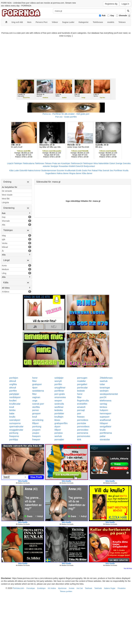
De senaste (7, 191)
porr (79, 413)
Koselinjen (66, 163)
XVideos (17, 292)
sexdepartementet (109, 394)
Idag (17, 235)
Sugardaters (51, 173)
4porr (35, 388)
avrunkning (38, 420)
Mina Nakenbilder (101, 163)
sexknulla (59, 404)
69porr (35, 423)
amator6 (81, 407)
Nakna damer (63, 173)
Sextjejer (54, 166)
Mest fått (6, 199)
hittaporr (104, 423)
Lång (17, 273)
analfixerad (105, 420)
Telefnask (89, 588)
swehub (104, 381)
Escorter (61, 170)
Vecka (17, 243)
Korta (17, 265)
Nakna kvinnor (34, 170)
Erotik (79, 170)
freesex (81, 417)
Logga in (125, 4)
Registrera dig (111, 4)
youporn (36, 430)
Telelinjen (18, 163)
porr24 (103, 397)
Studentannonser (49, 170)
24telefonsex (106, 378)
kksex (57, 420)
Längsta (5, 202)
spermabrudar (16, 427)
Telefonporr (88, 163)
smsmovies (60, 397)
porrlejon (14, 378)
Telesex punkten (66, 591)
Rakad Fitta (97, 170)
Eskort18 (79, 166)
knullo (12, 417)
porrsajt (81, 410)
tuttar (102, 384)
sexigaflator (105, 427)
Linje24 (10, 163)
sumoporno (15, 423)
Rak (104, 15)
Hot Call (80, 588)
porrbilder (59, 413)
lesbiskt (81, 391)
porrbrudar (82, 388)
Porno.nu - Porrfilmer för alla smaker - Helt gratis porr (66, 114)
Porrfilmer (118, 170)
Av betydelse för (9, 187)
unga (35, 401)
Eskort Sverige (116, 163)
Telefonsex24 (77, 163)
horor (35, 378)
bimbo (12, 410)
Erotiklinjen (41, 588)
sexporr (58, 401)
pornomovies (84, 436)
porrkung (37, 427)
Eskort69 (23, 170)
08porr (58, 430)
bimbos (103, 407)
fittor (34, 381)
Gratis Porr (87, 170)
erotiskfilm (82, 404)
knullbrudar (15, 404)
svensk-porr (38, 404)
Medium (17, 269)
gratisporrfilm (61, 423)
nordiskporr (15, 397)
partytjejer (14, 394)
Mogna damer (75, 173)
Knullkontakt (70, 170)
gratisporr (37, 384)
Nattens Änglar (110, 588)
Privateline (122, 588)
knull (12, 407)
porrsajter (59, 439)
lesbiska (59, 410)
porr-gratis (60, 394)
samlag (103, 404)
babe (12, 413)
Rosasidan (64, 166)
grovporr (36, 413)
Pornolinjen (31, 588)
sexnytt (58, 381)
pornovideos (83, 427)
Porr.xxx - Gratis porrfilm (66, 117)
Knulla (126, 170)
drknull (13, 381)
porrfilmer (59, 391)
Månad (17, 247)
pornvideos (83, 420)
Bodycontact (89, 166)
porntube (82, 423)
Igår (17, 239)
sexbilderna (38, 391)
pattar (103, 436)
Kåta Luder (14, 170)
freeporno (14, 436)
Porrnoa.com (18, 588)
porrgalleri (82, 384)
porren (35, 410)
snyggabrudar (16, 430)
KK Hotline (52, 588)
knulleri (13, 401)
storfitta (36, 407)
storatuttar (105, 439)
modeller (81, 381)
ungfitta (13, 384)
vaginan (36, 397)
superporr (104, 417)
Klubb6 (72, 166)
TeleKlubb (98, 588)
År (17, 251)
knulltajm (59, 417)
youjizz (36, 433)
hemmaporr (105, 413)
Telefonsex (40, 163)
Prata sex (56, 163)
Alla (17, 225)
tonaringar (105, 388)
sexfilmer (59, 407)
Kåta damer (87, 173)
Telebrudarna (29, 163)
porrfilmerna (106, 433)
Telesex (48, 163)
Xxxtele (72, 588)
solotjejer (59, 378)
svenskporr (15, 420)
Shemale (123, 15)
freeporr (36, 439)
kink (79, 439)
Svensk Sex (108, 170)
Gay (112, 15)
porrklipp (14, 439)
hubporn (104, 410)
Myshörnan (62, 588)
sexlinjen (104, 391)
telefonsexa (105, 401)
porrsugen (82, 378)
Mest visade (7, 195)
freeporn (36, 436)
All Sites (17, 288)
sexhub (58, 436)
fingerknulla (83, 401)
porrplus (59, 433)
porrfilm (58, 384)
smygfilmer (60, 388)
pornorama (83, 433)
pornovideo (83, 430)
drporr (57, 427)
